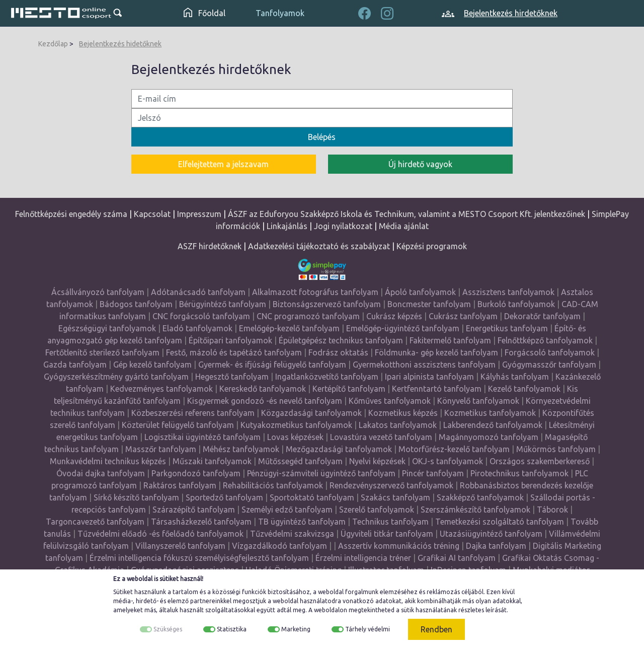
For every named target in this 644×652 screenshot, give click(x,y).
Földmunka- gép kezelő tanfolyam (436, 352)
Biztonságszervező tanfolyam (327, 304)
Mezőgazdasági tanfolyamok (339, 449)
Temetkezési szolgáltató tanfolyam (500, 522)
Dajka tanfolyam (496, 546)
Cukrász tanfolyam (463, 316)
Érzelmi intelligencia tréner (363, 558)
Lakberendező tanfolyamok (493, 425)
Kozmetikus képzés (403, 413)
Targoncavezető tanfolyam (95, 522)
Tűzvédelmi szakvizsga (292, 534)
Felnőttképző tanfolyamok (545, 340)
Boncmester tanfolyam (429, 304)
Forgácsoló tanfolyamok (550, 352)
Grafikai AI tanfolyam (457, 558)
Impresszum (199, 214)
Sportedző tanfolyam (224, 497)
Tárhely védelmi (368, 629)
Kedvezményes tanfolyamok (162, 389)
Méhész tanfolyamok (241, 449)
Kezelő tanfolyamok (524, 389)
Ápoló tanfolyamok (420, 292)
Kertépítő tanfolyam (349, 389)
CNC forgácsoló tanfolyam (201, 316)
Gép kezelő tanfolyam (152, 365)
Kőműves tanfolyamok (390, 401)
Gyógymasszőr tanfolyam (549, 365)
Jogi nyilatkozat (343, 226)
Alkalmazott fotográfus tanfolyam (315, 292)
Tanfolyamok (280, 13)
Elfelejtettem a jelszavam (223, 164)
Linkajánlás (287, 226)
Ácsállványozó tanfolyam (98, 292)
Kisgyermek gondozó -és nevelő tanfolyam (265, 401)
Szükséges (168, 629)
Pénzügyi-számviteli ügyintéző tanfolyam (321, 473)
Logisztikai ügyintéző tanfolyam (203, 437)
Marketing (296, 629)
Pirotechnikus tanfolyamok (519, 473)
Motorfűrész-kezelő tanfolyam (454, 449)
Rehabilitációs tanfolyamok (273, 485)
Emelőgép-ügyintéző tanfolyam (403, 328)
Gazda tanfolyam (75, 365)
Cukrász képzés (394, 316)
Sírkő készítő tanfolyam (136, 497)
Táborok (552, 510)
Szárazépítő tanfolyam (194, 510)
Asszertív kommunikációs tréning (399, 546)
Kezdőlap (53, 44)
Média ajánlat (404, 226)
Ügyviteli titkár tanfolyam (387, 534)
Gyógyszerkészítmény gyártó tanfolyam (116, 377)
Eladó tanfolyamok (197, 328)
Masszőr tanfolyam (161, 449)
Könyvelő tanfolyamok (478, 401)
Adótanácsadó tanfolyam (198, 292)
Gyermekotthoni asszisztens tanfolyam (424, 365)
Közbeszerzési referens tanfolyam (193, 413)
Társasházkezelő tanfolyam (202, 522)
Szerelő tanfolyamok (377, 510)
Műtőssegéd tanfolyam (300, 461)
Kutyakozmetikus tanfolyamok (296, 425)
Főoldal (205, 13)
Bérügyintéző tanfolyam (223, 304)
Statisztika (232, 629)
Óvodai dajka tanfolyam (101, 473)
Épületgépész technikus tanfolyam (341, 340)
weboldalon (331, 610)
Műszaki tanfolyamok (212, 461)
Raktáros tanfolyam (180, 485)
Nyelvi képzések (377, 461)
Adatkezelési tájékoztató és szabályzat (319, 246)
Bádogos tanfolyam (136, 304)
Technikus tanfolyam (390, 522)
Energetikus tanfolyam (507, 328)
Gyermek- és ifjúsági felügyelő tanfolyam (272, 365)
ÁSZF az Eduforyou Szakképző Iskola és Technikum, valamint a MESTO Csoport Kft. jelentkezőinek (407, 214)
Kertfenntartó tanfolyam (437, 389)
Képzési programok (432, 246)
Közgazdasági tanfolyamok (311, 413)
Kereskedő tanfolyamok (263, 389)
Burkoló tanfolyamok (516, 304)
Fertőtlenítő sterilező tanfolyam (102, 352)
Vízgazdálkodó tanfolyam (279, 546)
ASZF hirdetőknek (210, 246)
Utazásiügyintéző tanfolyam (491, 534)
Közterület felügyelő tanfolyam (178, 425)
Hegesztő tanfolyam (232, 377)
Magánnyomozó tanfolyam (489, 437)
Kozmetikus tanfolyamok (490, 413)
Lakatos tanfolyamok (398, 425)
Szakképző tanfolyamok (480, 497)
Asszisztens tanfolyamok (508, 292)
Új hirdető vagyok (420, 164)
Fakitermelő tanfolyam (450, 340)
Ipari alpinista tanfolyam (429, 377)
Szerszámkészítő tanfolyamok (475, 510)
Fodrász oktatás (338, 352)
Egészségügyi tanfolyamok (107, 328)
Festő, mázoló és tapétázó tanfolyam (234, 352)
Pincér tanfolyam (433, 473)
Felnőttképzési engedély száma (71, 214)
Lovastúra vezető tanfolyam (381, 437)
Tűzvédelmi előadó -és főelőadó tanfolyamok (160, 534)
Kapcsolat (152, 214)
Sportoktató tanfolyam (312, 497)
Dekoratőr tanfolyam (542, 316)
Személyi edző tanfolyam (287, 510)
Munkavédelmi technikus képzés (108, 461)
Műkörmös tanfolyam (556, 449)
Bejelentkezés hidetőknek (120, 44)
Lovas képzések (295, 437)
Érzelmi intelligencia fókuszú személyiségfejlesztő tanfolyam (199, 558)
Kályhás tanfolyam (515, 377)
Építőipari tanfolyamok (230, 340)
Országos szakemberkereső (540, 461)
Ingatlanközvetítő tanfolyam (327, 377)
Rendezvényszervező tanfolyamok (391, 485)
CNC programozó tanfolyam (308, 316)
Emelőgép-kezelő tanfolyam (289, 328)
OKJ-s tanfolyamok (448, 461)
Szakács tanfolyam (395, 497)
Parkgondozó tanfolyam (196, 473)
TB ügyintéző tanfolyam (302, 522)
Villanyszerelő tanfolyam (180, 546)
